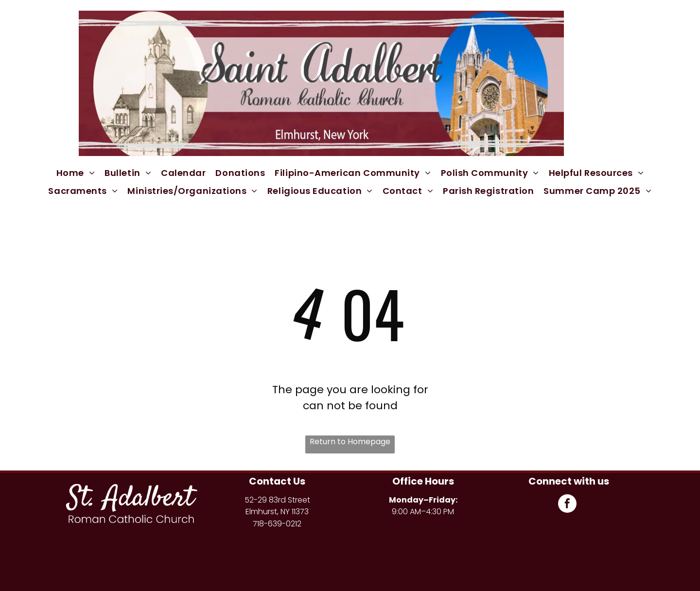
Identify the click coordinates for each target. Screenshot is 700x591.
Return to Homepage (350, 442)
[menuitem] (76, 173)
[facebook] (567, 505)
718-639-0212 (277, 524)
